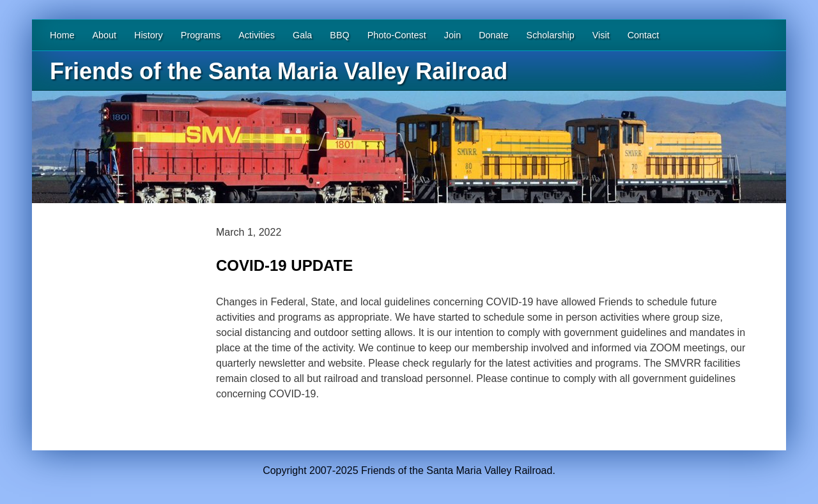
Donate (493, 35)
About (104, 35)
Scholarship (551, 35)
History (149, 35)
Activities (257, 35)
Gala (302, 35)
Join (452, 35)
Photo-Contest (397, 35)
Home (62, 35)
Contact (644, 35)
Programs (201, 35)
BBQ (339, 35)
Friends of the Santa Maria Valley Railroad (279, 71)
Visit (601, 35)
